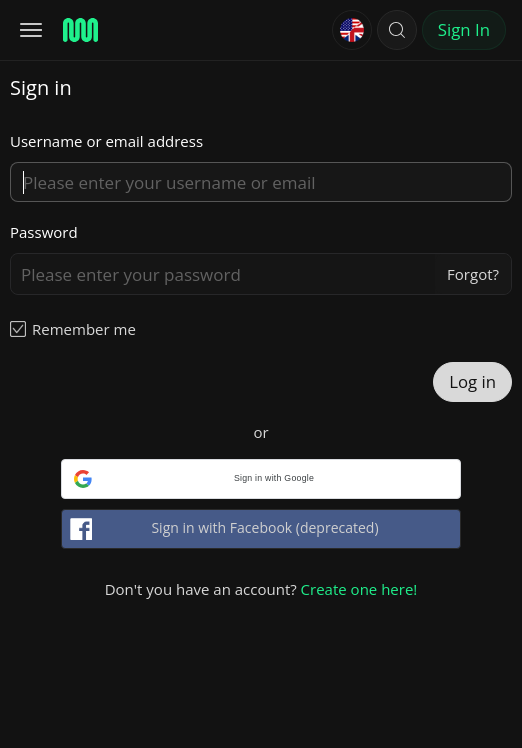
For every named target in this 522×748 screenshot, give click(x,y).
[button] (397, 30)
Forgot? (473, 274)
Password (44, 232)
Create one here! (359, 589)
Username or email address (106, 141)
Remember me (84, 329)
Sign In (464, 29)
